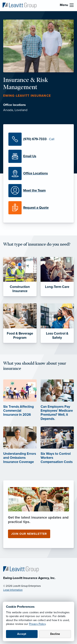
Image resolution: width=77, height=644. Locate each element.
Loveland (21, 110)
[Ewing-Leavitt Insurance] (19, 5)
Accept (22, 634)
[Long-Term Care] (57, 277)
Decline (55, 634)
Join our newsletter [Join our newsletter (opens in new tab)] (29, 534)
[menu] (72, 5)
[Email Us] (38, 156)
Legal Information (13, 590)
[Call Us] (38, 139)
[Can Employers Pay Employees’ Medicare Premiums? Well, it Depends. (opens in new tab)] (57, 405)
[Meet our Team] (38, 191)
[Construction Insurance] (20, 277)
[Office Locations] (38, 173)
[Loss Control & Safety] (57, 323)
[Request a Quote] (38, 208)
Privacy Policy (37, 624)
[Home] (21, 569)
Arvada (8, 110)
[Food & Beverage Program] (20, 323)
